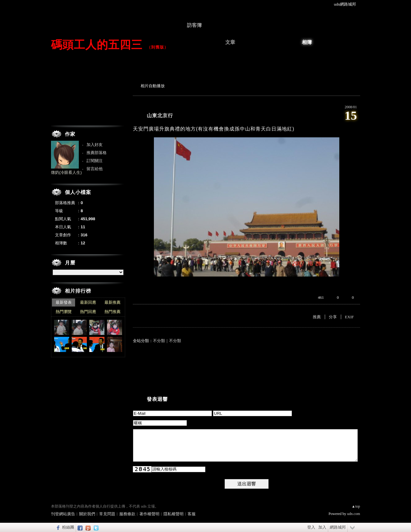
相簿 (307, 42)
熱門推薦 (112, 312)
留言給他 (95, 169)
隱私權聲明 (174, 514)
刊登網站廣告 (63, 514)
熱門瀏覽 (64, 312)
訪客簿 (194, 25)
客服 (192, 514)
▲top (356, 506)
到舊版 (158, 47)
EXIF (349, 317)
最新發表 (64, 302)
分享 (333, 317)
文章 (230, 42)
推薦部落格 (97, 153)
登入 (311, 527)
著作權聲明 (149, 514)
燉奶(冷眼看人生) (66, 172)
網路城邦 (338, 527)
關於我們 (87, 514)
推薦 (317, 317)
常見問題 (107, 514)
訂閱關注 (95, 161)
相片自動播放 (153, 86)
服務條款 (127, 514)
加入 (322, 527)
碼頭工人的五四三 (97, 45)
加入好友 (95, 145)
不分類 (159, 341)
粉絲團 (68, 527)
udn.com (354, 514)
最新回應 (88, 302)
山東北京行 (160, 116)
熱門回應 (88, 312)
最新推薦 (112, 302)
